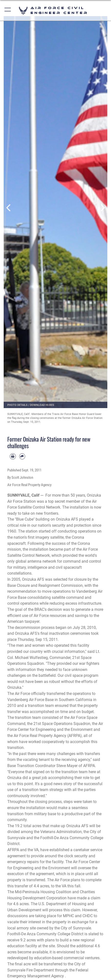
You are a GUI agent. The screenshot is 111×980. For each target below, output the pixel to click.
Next (102, 208)
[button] (8, 10)
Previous (9, 208)
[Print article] (13, 456)
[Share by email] (22, 456)
